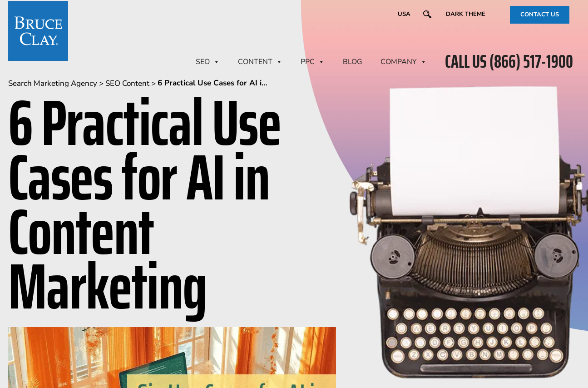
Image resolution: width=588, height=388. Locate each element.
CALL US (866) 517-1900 (509, 62)
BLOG (353, 62)
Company (404, 62)
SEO (208, 62)
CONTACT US (540, 15)
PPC (313, 62)
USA (404, 14)
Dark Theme (466, 14)
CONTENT (260, 62)
